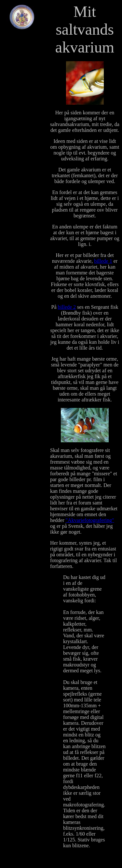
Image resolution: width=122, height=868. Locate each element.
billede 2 (67, 307)
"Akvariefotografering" (90, 520)
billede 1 (103, 261)
